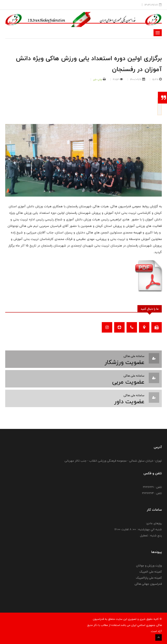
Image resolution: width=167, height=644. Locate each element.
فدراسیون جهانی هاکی (148, 584)
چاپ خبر (98, 79)
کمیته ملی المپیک (151, 572)
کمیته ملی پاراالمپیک (149, 578)
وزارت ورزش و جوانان (149, 566)
